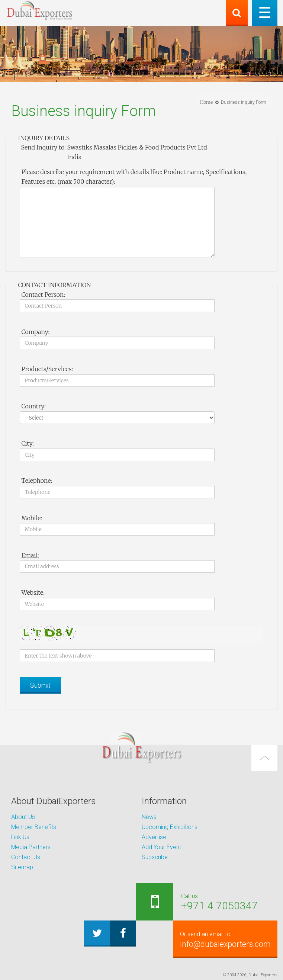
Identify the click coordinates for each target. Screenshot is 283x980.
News (149, 817)
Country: (33, 406)
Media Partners (31, 847)
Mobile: (32, 518)
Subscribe (155, 857)
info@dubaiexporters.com (224, 939)
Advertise (154, 837)
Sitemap (22, 867)
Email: (30, 555)
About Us (23, 817)
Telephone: (37, 481)
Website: (33, 592)
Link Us (20, 837)
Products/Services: (47, 369)
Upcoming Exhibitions (170, 827)
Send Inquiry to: (43, 147)
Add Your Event (161, 847)
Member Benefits (34, 827)
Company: (35, 332)
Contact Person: (43, 295)
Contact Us (26, 857)
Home (206, 102)
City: (28, 443)
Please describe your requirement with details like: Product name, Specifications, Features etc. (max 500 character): (134, 177)
